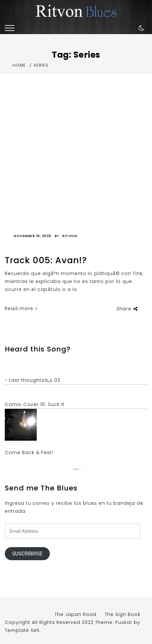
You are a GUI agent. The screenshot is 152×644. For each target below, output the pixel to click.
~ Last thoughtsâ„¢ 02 (33, 380)
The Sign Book (123, 614)
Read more (21, 308)
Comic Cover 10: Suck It (35, 404)
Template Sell (22, 630)
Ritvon (70, 236)
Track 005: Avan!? (46, 260)
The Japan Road (76, 614)
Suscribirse (27, 554)
